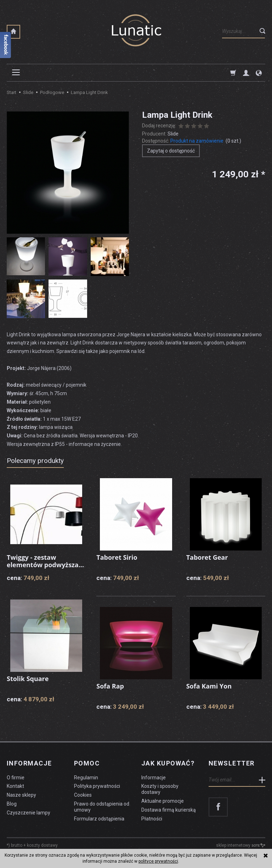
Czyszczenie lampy (29, 813)
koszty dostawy (42, 845)
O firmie (16, 778)
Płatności (152, 819)
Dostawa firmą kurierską (169, 810)
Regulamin (86, 778)
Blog (12, 804)
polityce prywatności (158, 861)
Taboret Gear (207, 557)
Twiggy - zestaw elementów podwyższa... (45, 561)
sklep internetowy (241, 845)
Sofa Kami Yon (209, 686)
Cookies (83, 795)
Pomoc (87, 763)
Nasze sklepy (21, 795)
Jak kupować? (168, 763)
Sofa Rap (110, 686)
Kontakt (15, 786)
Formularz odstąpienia (99, 819)
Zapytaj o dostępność (171, 151)
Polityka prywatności (97, 786)
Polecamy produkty (35, 461)
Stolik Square (28, 679)
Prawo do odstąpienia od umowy (102, 807)
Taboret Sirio (117, 557)
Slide (173, 134)
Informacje (29, 763)
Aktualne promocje (163, 801)
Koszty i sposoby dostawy (160, 789)
